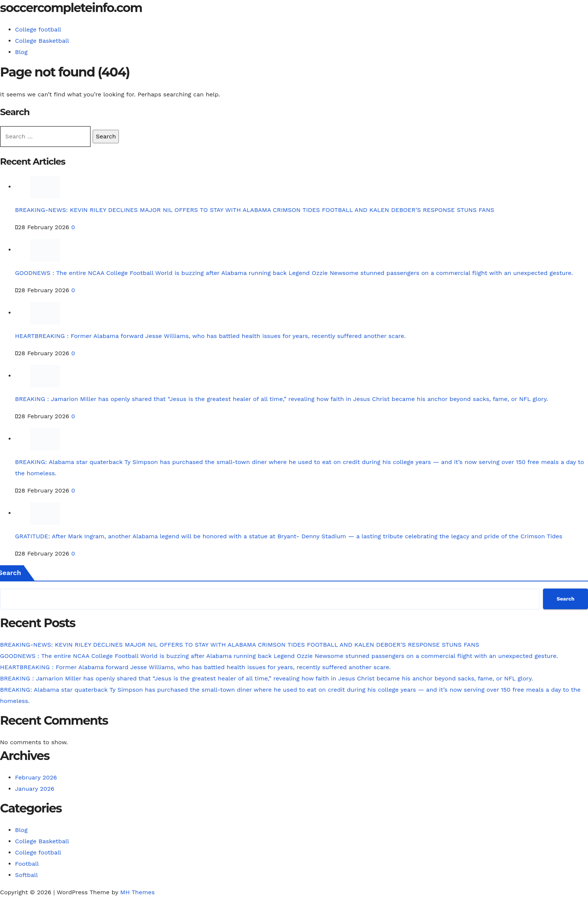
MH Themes (138, 892)
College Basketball (42, 41)
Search (565, 599)
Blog (21, 52)
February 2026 (36, 777)
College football (38, 29)
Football (27, 864)
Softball (26, 875)
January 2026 (35, 789)
